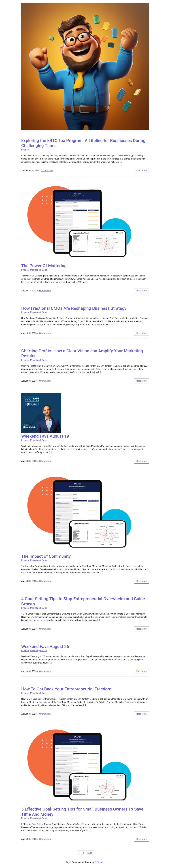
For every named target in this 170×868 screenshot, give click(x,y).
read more (142, 170)
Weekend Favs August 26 (45, 646)
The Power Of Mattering (44, 266)
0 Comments (47, 170)
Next (90, 852)
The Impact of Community (46, 556)
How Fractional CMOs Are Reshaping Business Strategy (74, 308)
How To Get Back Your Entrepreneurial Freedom (66, 689)
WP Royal (99, 862)
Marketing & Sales (39, 270)
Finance (25, 150)
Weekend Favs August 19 (45, 436)
